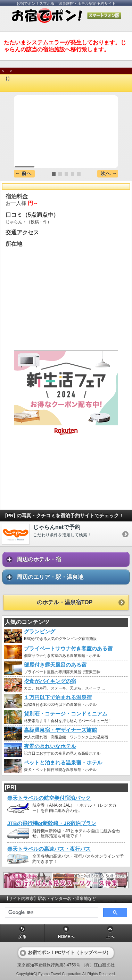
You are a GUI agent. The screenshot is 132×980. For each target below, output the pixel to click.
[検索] (51, 913)
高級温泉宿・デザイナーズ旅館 (60, 730)
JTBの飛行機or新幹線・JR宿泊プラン (52, 823)
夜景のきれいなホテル (50, 746)
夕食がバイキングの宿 (50, 681)
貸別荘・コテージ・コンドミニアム (66, 714)
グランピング (40, 632)
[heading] (66, 86)
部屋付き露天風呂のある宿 (55, 665)
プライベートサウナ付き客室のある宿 (68, 649)
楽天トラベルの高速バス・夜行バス (49, 849)
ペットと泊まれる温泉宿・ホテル (63, 763)
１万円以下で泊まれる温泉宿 (58, 697)
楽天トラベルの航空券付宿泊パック (49, 798)
